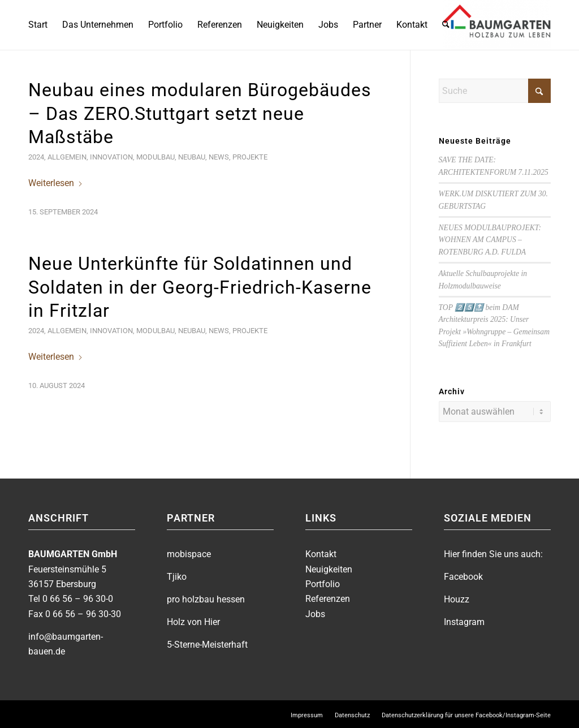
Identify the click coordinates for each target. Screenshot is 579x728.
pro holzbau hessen (206, 598)
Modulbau (155, 157)
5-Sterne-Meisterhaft (207, 643)
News (219, 157)
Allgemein (67, 157)
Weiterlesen (56, 183)
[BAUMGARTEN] (497, 25)
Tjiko (177, 576)
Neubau (192, 157)
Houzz (457, 598)
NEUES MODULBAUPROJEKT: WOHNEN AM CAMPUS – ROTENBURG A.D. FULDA (490, 240)
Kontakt (321, 553)
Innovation (111, 157)
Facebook (463, 576)
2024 (36, 157)
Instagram (464, 621)
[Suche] (446, 25)
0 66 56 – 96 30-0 (78, 598)
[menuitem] (38, 25)
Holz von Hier (193, 621)
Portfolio (323, 583)
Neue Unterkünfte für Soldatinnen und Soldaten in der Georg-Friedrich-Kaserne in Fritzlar (200, 287)
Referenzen (328, 598)
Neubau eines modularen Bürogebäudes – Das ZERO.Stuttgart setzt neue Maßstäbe (200, 113)
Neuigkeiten (329, 568)
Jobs (315, 613)
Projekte (250, 157)
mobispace (189, 553)
